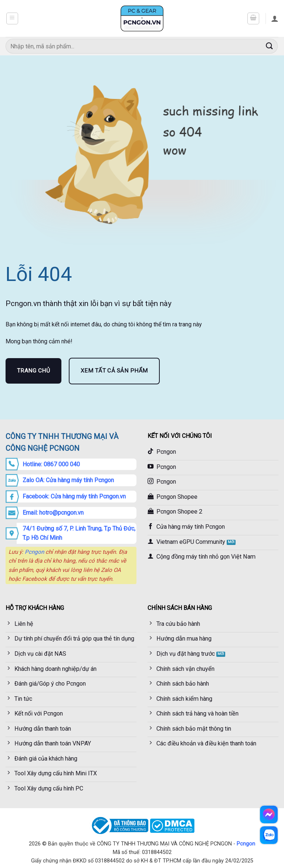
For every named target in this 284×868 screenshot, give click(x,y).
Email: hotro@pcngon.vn (53, 513)
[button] (12, 18)
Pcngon (34, 552)
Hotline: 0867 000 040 (51, 464)
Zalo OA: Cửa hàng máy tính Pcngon (68, 480)
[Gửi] (270, 46)
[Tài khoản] (275, 18)
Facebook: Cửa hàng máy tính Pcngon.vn (74, 496)
